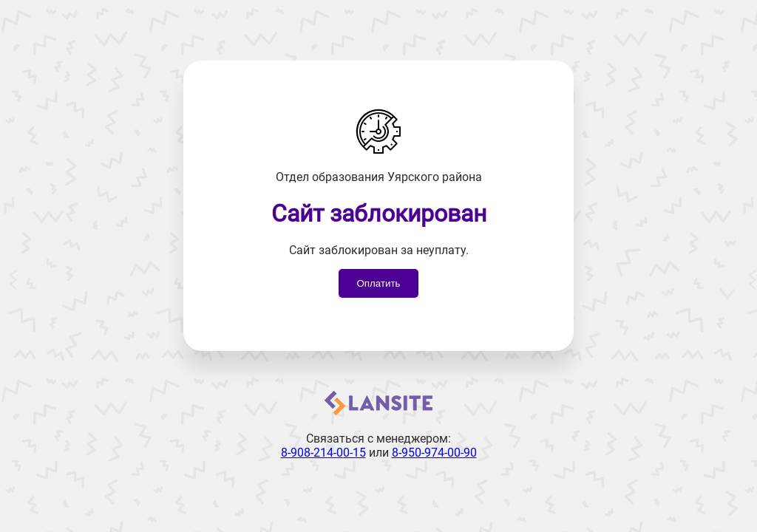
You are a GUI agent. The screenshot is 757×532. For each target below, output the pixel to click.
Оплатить (378, 283)
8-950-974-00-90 (434, 453)
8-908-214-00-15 (323, 453)
